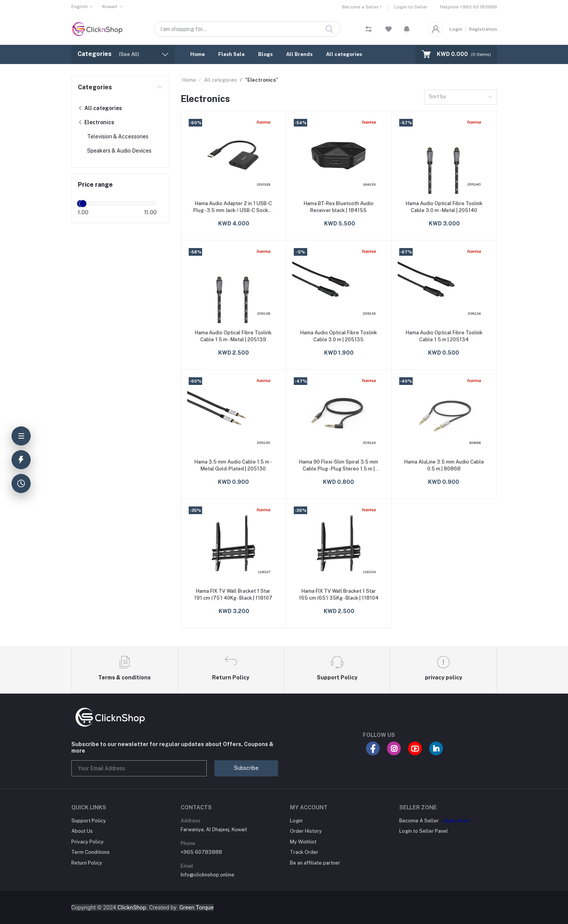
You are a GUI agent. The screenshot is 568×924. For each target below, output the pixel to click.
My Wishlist (303, 842)
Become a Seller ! (362, 7)
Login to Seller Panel (424, 831)
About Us (82, 831)
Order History (306, 831)
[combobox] (461, 97)
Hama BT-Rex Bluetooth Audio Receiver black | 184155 (339, 207)
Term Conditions (91, 852)
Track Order (304, 852)
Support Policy (89, 821)
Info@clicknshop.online (207, 875)
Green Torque (197, 908)
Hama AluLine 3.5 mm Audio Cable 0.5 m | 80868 (444, 465)
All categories (344, 54)
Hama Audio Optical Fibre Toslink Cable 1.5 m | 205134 (444, 336)
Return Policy (87, 863)
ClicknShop (132, 908)
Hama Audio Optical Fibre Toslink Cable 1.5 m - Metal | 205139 (233, 336)
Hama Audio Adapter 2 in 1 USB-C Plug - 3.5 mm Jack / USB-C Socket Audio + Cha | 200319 (233, 207)
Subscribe (246, 768)
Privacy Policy (87, 842)
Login (456, 29)
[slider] (83, 204)
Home (198, 54)
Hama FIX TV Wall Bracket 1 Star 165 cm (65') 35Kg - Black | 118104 (339, 594)
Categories (95, 87)
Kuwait (110, 7)
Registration (483, 29)
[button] (407, 29)
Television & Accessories (118, 136)
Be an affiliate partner (315, 863)
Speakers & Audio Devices (119, 151)
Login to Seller (411, 7)
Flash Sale (231, 54)
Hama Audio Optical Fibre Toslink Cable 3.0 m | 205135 (339, 336)
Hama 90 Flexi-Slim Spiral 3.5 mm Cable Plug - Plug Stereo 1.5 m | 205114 (339, 466)
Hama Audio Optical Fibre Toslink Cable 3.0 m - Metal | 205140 (444, 207)
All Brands (299, 54)
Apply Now (456, 821)
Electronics (96, 122)
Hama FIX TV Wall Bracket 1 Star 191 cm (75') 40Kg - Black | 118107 (233, 594)
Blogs (265, 54)
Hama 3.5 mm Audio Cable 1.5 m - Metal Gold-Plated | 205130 (233, 465)
